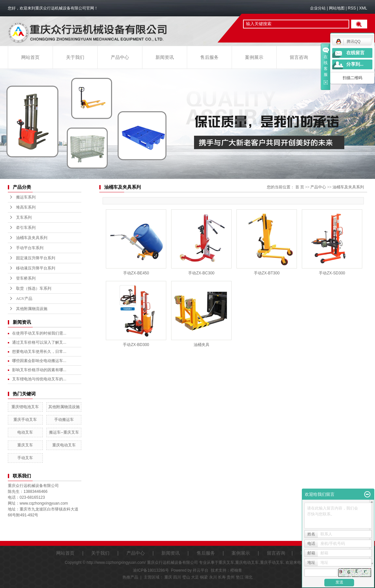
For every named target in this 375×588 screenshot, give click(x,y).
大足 (195, 577)
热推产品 (130, 577)
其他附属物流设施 (32, 309)
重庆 (168, 577)
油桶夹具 (202, 345)
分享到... (355, 64)
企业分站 (318, 8)
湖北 (249, 577)
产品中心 (120, 57)
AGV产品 (24, 299)
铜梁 (204, 577)
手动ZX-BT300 (267, 273)
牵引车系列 (26, 228)
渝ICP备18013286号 (151, 570)
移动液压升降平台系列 (36, 268)
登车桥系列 (26, 278)
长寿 (222, 577)
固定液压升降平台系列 (36, 258)
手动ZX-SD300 (332, 273)
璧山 (186, 577)
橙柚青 (236, 570)
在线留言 (355, 53)
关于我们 (75, 57)
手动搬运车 (64, 420)
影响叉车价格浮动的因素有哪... (39, 370)
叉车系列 (24, 217)
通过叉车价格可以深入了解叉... (39, 342)
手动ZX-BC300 (201, 273)
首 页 (300, 187)
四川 (177, 577)
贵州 (231, 577)
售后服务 (209, 57)
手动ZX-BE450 (136, 273)
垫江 (240, 577)
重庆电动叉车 (64, 445)
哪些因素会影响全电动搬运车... (39, 361)
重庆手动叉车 (25, 420)
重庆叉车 (25, 445)
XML (363, 8)
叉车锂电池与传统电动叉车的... (39, 379)
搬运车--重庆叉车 (64, 432)
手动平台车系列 (30, 248)
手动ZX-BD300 (136, 345)
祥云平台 (201, 570)
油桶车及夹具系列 (32, 238)
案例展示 (254, 57)
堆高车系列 (26, 207)
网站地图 (337, 8)
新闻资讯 (165, 57)
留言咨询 (299, 57)
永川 (213, 577)
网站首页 (30, 57)
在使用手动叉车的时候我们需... (39, 333)
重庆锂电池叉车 (25, 407)
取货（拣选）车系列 (34, 288)
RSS (352, 8)
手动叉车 (25, 458)
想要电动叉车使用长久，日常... (39, 352)
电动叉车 (25, 432)
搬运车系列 (26, 197)
